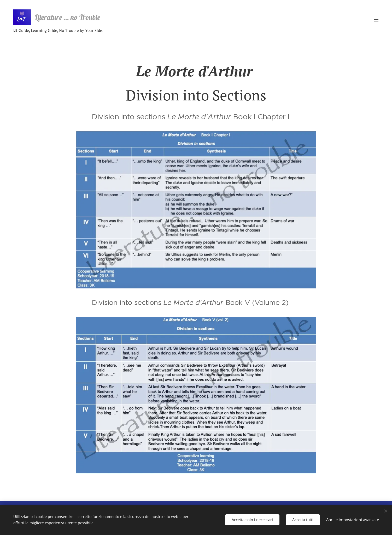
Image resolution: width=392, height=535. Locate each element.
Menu (376, 21)
